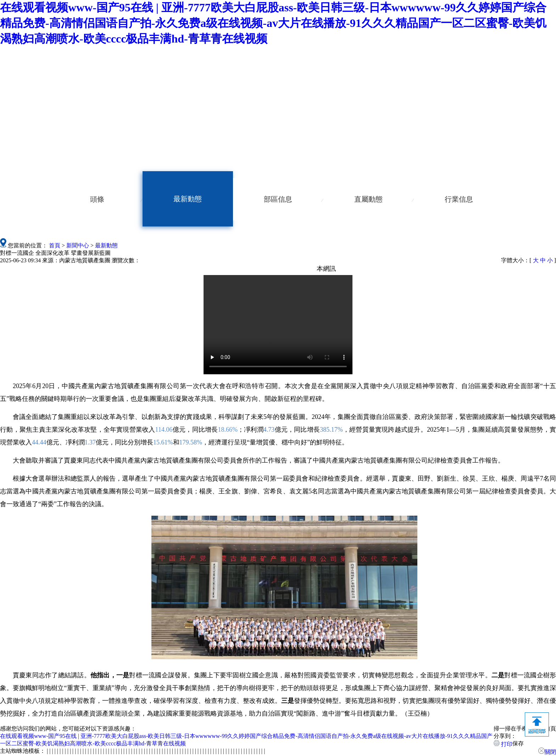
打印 (503, 744)
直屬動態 (368, 199)
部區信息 (278, 199)
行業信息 (459, 199)
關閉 (547, 751)
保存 (518, 743)
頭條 (97, 199)
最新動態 (188, 199)
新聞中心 (78, 245)
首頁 (55, 245)
